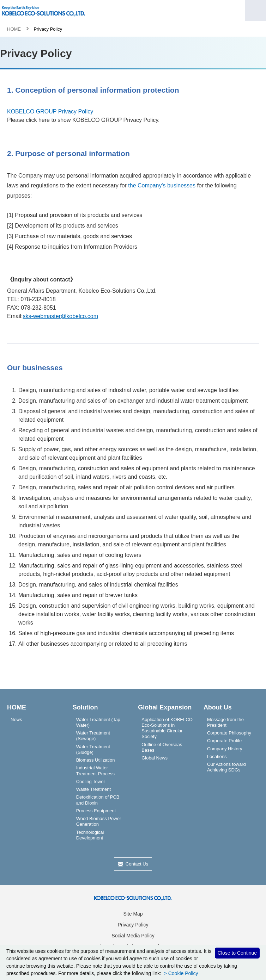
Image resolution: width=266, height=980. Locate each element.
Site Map (133, 914)
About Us (218, 707)
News (16, 720)
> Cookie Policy (180, 973)
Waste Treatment (94, 789)
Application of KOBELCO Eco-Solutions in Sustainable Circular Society (167, 728)
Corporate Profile (224, 741)
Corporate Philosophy (229, 733)
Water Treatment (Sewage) (93, 736)
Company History (225, 749)
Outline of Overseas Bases (162, 747)
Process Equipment (96, 811)
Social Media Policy (133, 936)
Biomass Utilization (96, 760)
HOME (14, 29)
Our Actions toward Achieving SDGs (226, 767)
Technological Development (90, 835)
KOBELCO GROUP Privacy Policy (50, 111)
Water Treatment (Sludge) (93, 749)
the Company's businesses (161, 185)
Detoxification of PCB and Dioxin (98, 800)
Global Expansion (165, 707)
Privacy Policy (133, 925)
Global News (155, 758)
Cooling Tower (91, 781)
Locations (217, 756)
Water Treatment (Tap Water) (98, 722)
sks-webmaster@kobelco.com (60, 316)
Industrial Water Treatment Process (95, 771)
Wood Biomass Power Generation (99, 821)
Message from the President (225, 722)
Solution (85, 707)
